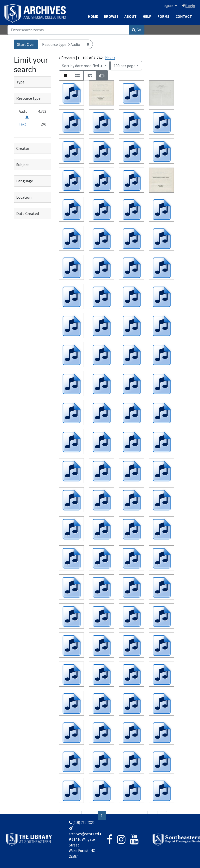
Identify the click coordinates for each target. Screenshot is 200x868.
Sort (83, 66)
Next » (110, 58)
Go (137, 30)
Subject (23, 165)
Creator (23, 148)
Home (93, 16)
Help (147, 16)
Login (189, 6)
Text (22, 124)
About (131, 16)
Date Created (28, 213)
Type (20, 82)
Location (24, 197)
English (168, 6)
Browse (111, 16)
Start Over (26, 44)
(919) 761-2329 (82, 823)
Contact (184, 16)
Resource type (28, 98)
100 (125, 65)
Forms (163, 16)
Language (25, 181)
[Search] (68, 30)
